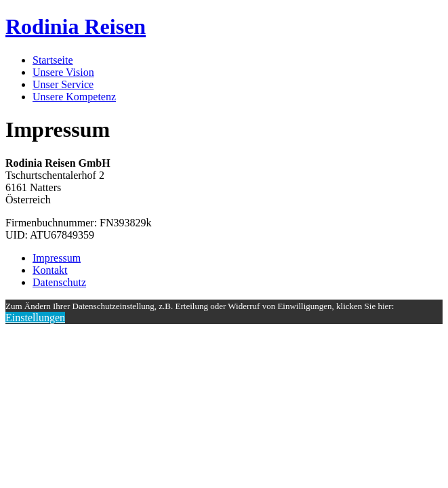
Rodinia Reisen (76, 26)
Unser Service (63, 84)
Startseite (53, 60)
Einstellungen (35, 318)
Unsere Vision (63, 72)
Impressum (57, 258)
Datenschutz (59, 282)
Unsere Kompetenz (74, 97)
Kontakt (50, 270)
